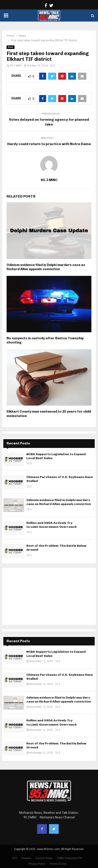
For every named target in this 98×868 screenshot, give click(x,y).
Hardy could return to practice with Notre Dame (49, 144)
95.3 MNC (16, 66)
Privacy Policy (37, 864)
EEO (15, 858)
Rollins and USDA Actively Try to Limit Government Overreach (52, 525)
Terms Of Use (58, 864)
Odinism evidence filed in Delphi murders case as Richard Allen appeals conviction (46, 267)
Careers (26, 858)
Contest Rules (44, 858)
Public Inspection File (70, 858)
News (11, 47)
